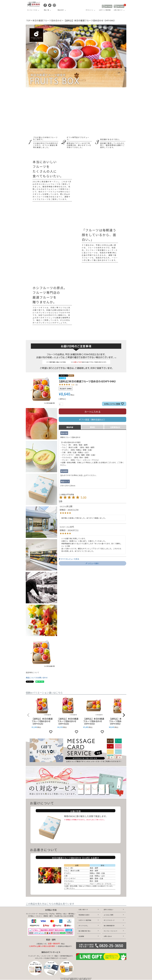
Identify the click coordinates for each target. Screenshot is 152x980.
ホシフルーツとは (32, 10)
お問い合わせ (108, 936)
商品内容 (70, 427)
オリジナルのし (83, 926)
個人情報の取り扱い (85, 931)
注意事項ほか (115, 427)
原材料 (92, 427)
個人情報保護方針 (109, 926)
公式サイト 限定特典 (105, 10)
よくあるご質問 (108, 915)
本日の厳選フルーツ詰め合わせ (47, 20)
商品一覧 (46, 10)
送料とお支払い (108, 910)
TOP (28, 20)
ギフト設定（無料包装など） (92, 420)
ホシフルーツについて (111, 931)
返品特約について (32, 672)
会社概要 (81, 936)
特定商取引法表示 (84, 915)
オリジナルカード (109, 920)
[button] (28, 715)
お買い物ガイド (118, 10)
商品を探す (61, 10)
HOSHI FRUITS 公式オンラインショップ (76, 8)
